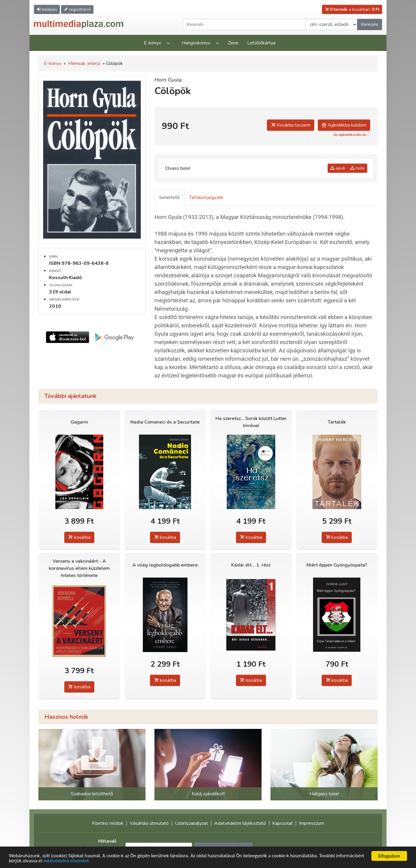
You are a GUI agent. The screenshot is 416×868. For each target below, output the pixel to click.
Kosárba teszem (291, 125)
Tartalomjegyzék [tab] (206, 197)
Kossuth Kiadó (65, 278)
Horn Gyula (168, 80)
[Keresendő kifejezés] (244, 24)
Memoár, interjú (84, 63)
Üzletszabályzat (191, 823)
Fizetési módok (108, 823)
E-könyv (152, 43)
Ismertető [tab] (169, 197)
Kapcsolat (283, 823)
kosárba (79, 537)
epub (338, 168)
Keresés (370, 24)
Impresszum (312, 823)
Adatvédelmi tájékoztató (240, 823)
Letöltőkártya (261, 43)
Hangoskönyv (196, 43)
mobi (357, 168)
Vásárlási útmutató (149, 823)
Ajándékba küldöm (344, 125)
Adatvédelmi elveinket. (67, 862)
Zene (233, 43)
